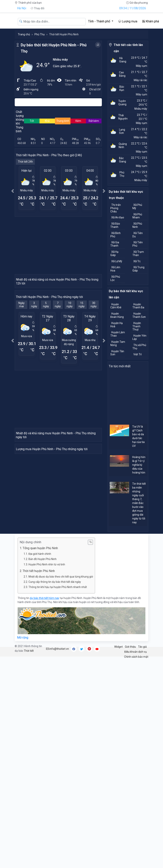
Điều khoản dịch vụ (136, 701)
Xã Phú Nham (137, 216)
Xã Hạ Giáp (114, 253)
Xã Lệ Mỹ (117, 261)
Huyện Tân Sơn (117, 353)
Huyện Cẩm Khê (116, 306)
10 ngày (70, 347)
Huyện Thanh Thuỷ (137, 326)
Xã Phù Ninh (137, 225)
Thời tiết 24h (25, 162)
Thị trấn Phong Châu (116, 208)
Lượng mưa (128, 21)
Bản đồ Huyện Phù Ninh (42, 608)
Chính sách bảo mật (136, 706)
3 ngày (34, 347)
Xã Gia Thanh (115, 244)
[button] (13, 191)
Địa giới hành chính (40, 602)
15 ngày (82, 347)
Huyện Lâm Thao (118, 334)
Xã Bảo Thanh (115, 225)
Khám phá (151, 21)
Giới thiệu (130, 696)
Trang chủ (24, 34)
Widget (118, 696)
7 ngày (58, 347)
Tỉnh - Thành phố (100, 21)
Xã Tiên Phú (138, 244)
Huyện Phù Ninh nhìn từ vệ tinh (47, 613)
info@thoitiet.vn (57, 697)
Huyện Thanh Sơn (139, 315)
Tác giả (142, 696)
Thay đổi (37, 8)
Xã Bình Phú (115, 235)
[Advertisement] (58, 245)
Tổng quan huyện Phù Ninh (40, 597)
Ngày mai (21, 347)
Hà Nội (22, 8)
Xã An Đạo (118, 217)
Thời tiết (29, 700)
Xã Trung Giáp (138, 269)
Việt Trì (138, 354)
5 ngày (46, 347)
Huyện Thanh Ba (138, 306)
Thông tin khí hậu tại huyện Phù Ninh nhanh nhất (58, 636)
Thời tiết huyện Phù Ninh (39, 620)
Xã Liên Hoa (115, 269)
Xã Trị (137, 261)
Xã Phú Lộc (115, 278)
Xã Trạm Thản (138, 253)
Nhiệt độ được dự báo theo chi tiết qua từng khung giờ (61, 625)
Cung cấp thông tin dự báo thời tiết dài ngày (55, 630)
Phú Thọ (40, 34)
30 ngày (94, 347)
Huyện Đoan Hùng (117, 315)
